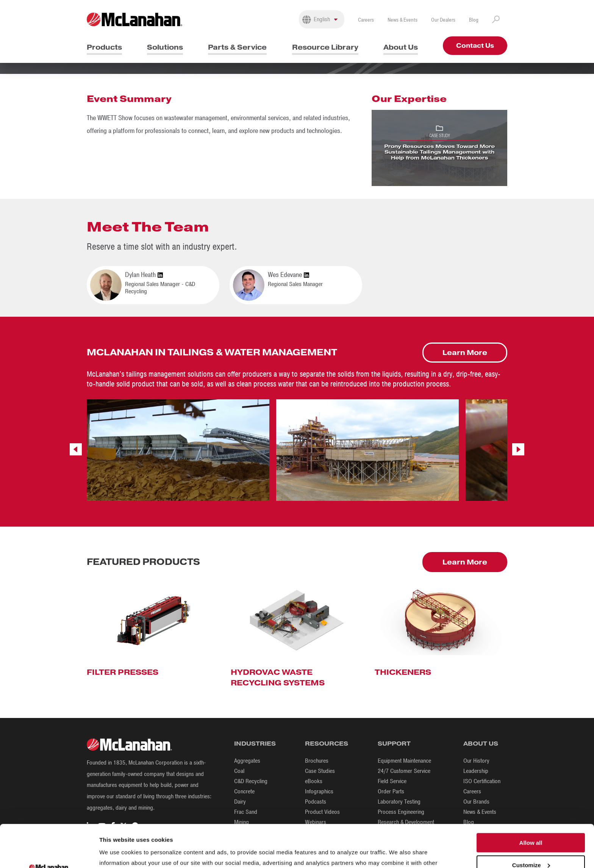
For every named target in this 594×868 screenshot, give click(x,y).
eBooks (314, 781)
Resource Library (325, 47)
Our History (476, 761)
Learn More (465, 353)
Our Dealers (443, 20)
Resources (327, 744)
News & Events (403, 20)
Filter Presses (123, 672)
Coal (239, 771)
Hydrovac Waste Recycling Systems (278, 677)
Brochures (317, 761)
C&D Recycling (251, 781)
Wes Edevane (288, 275)
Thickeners (403, 672)
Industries (255, 744)
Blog (474, 20)
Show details (117, 853)
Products (104, 47)
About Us (401, 47)
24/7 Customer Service (404, 771)
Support (394, 744)
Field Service (392, 781)
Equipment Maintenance (404, 761)
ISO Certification (482, 781)
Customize (531, 823)
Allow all (531, 800)
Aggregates (247, 761)
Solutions (165, 47)
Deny (531, 845)
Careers (366, 20)
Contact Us (475, 46)
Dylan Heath (144, 275)
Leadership (476, 771)
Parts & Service (237, 47)
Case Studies (320, 771)
